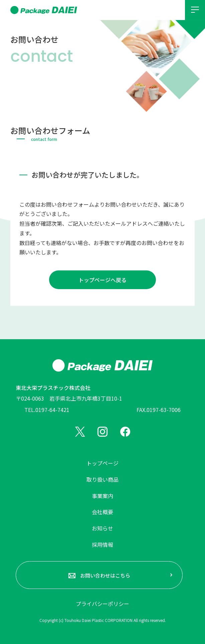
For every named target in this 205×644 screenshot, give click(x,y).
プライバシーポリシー (102, 604)
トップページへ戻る (102, 280)
